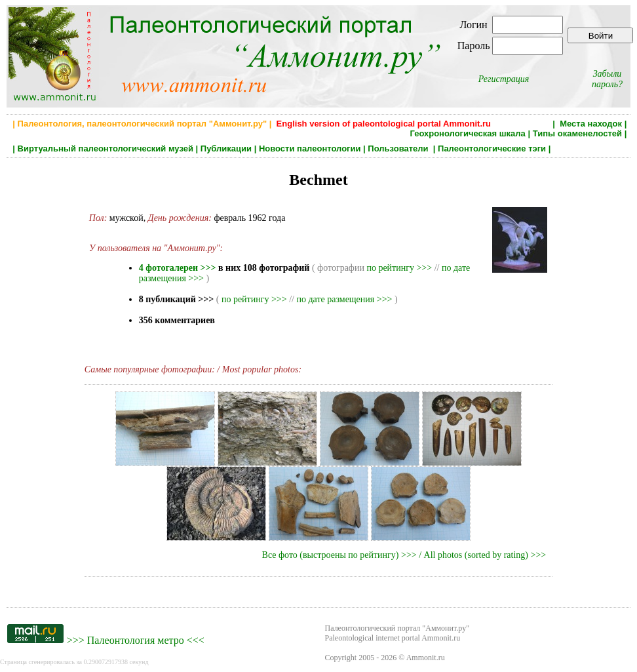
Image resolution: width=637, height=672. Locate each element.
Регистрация (504, 79)
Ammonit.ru (426, 658)
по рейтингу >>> (399, 268)
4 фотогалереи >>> (178, 268)
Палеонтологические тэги (492, 148)
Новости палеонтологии (310, 148)
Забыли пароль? (607, 79)
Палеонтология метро (136, 640)
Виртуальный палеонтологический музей (106, 148)
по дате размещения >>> (344, 299)
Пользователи (399, 148)
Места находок (591, 124)
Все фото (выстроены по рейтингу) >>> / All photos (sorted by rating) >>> (404, 555)
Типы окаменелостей (577, 133)
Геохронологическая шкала (467, 133)
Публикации (226, 148)
